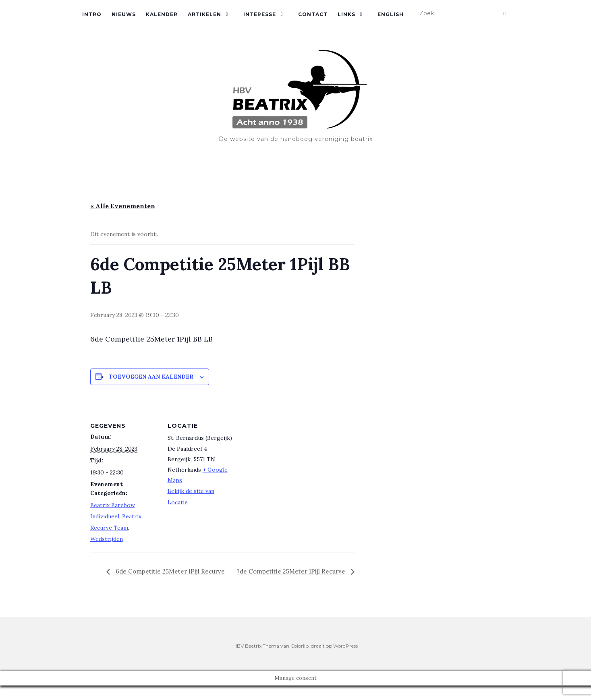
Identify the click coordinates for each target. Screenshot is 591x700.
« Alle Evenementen (123, 206)
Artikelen (204, 14)
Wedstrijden (107, 539)
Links (346, 14)
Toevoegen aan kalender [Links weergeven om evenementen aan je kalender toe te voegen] (151, 377)
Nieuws (124, 14)
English (391, 14)
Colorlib (300, 660)
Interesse (260, 14)
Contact (313, 14)
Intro (92, 14)
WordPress (345, 660)
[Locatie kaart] (287, 454)
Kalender (162, 14)
